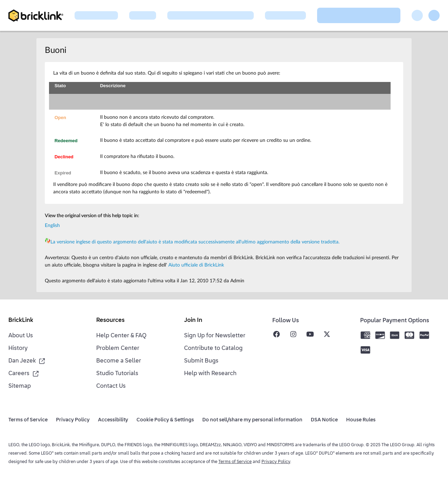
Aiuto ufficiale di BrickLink (196, 265)
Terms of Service (235, 462)
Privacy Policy (276, 462)
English (52, 226)
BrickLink (21, 320)
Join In (193, 320)
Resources (110, 320)
